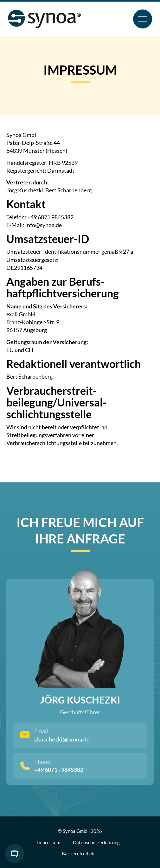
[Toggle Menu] (143, 19)
